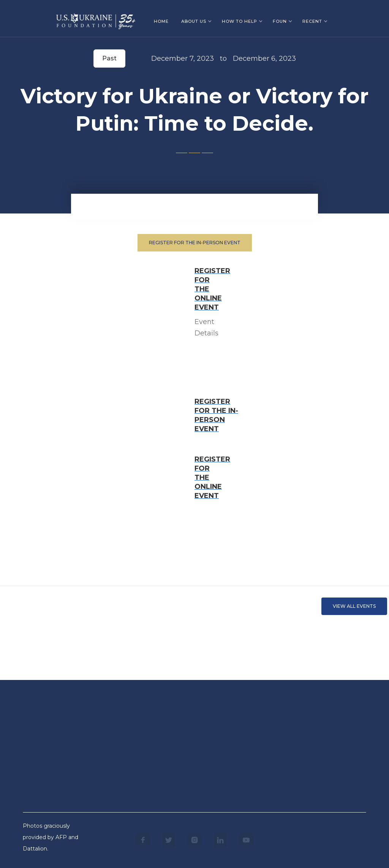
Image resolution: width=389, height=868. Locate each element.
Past (109, 58)
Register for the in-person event (195, 243)
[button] (197, 21)
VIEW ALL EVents (354, 606)
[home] (96, 18)
